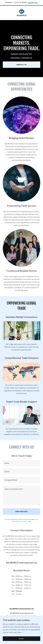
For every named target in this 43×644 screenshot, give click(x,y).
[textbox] (21, 463)
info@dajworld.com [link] (22, 623)
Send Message (21, 512)
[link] (22, 13)
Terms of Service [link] (23, 521)
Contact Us (21, 65)
